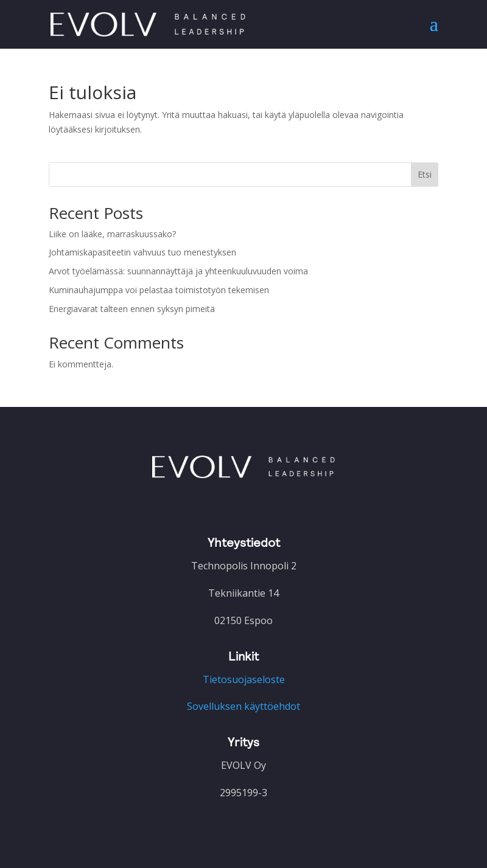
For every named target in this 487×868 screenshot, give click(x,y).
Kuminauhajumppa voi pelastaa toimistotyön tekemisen (159, 290)
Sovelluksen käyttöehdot (243, 706)
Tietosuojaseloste (244, 679)
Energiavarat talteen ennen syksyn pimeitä (132, 309)
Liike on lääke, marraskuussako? (112, 234)
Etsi (425, 174)
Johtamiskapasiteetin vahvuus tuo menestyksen (142, 252)
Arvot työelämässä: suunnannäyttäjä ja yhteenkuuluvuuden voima (178, 271)
